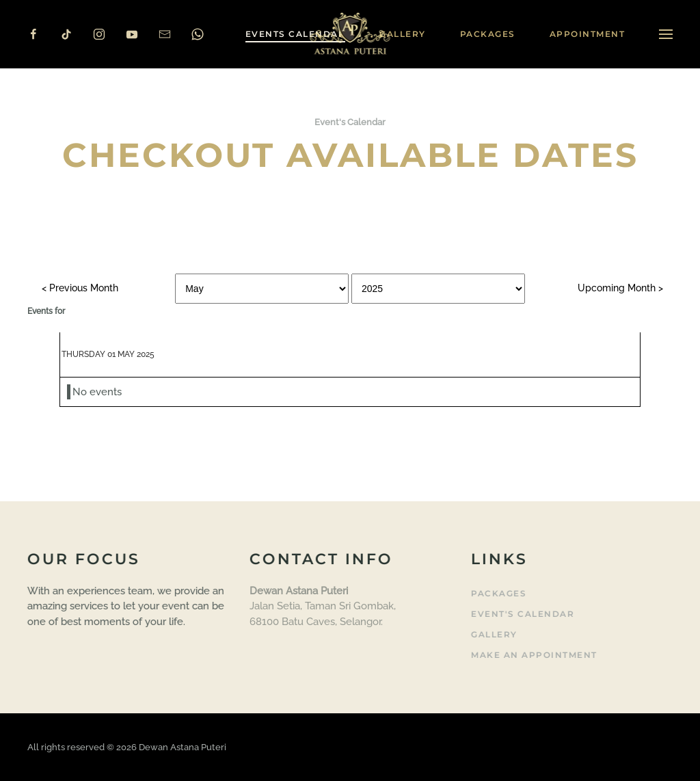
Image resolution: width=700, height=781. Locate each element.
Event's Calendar (521, 614)
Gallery (493, 634)
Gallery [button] (403, 34)
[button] (666, 34)
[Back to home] (350, 34)
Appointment (588, 34)
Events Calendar (296, 34)
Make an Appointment (533, 655)
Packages (488, 34)
